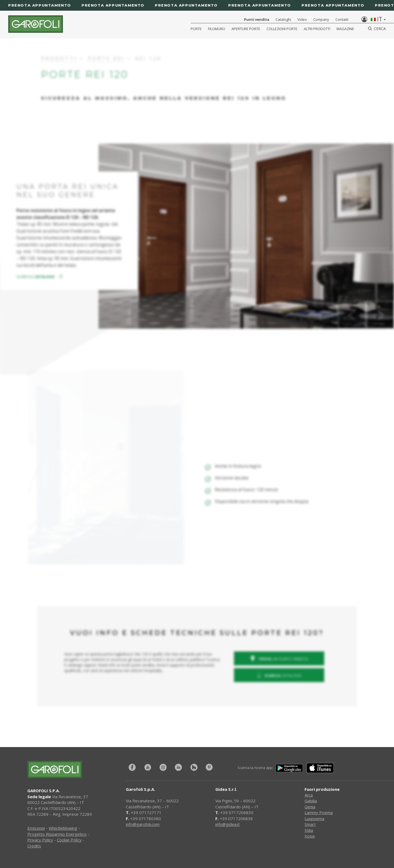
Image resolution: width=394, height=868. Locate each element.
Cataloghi (283, 19)
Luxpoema (314, 818)
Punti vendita (257, 19)
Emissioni (36, 828)
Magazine (345, 29)
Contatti (342, 19)
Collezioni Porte (282, 29)
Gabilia (311, 801)
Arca (309, 795)
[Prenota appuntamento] (197, 5)
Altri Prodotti (317, 29)
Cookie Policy (69, 840)
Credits (34, 846)
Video (302, 19)
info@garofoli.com (143, 824)
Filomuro (217, 29)
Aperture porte (246, 29)
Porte (196, 29)
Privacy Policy (40, 840)
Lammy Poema (319, 812)
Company (321, 19)
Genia (310, 807)
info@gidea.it (228, 824)
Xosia (310, 836)
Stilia (309, 830)
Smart (310, 824)
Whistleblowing (63, 828)
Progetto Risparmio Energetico (57, 834)
